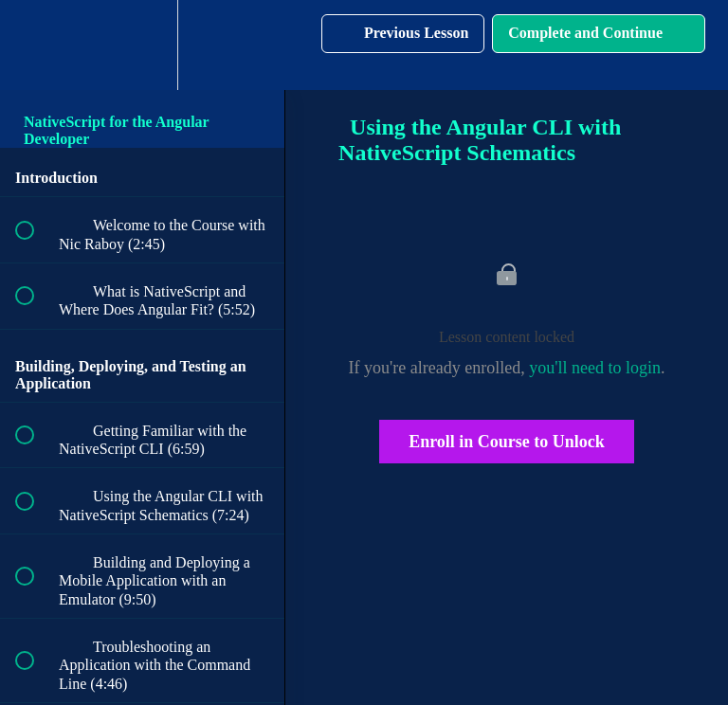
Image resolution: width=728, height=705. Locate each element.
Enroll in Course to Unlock (507, 442)
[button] (35, 45)
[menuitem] (142, 45)
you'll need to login (595, 368)
